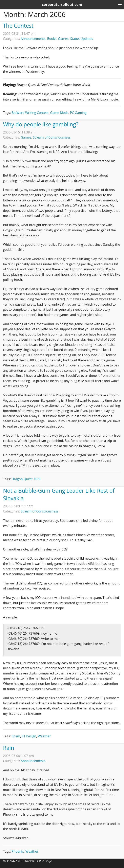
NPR (38, 479)
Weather (44, 736)
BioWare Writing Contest (30, 113)
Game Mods (59, 113)
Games (63, 39)
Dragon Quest (22, 479)
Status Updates (82, 39)
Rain (9, 748)
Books (52, 39)
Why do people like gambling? (41, 124)
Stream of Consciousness (52, 137)
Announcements (33, 39)
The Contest (18, 26)
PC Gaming (78, 113)
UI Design (29, 736)
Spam (16, 736)
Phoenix (18, 851)
